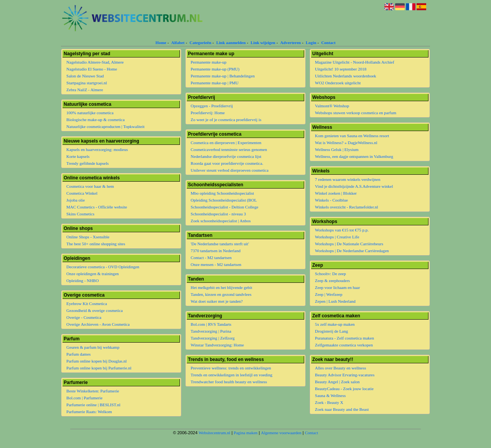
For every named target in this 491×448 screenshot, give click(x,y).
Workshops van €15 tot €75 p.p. (342, 230)
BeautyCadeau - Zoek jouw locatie (344, 389)
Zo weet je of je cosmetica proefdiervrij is (226, 120)
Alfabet (178, 43)
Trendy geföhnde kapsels (87, 163)
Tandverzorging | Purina (211, 331)
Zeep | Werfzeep (329, 294)
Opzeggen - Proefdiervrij (212, 106)
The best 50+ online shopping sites (96, 244)
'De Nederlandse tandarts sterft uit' (220, 244)
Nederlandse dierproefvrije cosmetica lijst (226, 156)
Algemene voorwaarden (281, 433)
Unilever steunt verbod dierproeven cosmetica (230, 170)
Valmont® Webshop (332, 106)
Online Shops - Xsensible (88, 237)
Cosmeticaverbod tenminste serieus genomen (229, 149)
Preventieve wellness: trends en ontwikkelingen (231, 368)
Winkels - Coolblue (331, 200)
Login (311, 43)
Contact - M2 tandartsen (211, 258)
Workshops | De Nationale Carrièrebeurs (349, 244)
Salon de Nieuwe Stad (85, 76)
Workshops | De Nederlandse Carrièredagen (352, 251)
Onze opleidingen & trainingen (93, 274)
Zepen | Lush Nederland (335, 301)
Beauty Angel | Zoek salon (337, 382)
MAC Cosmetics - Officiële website (97, 207)
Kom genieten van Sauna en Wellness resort (352, 136)
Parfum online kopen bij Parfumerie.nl (99, 368)
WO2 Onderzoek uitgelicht (338, 83)
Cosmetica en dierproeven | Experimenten (226, 143)
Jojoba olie (76, 200)
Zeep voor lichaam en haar (337, 287)
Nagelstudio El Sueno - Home (92, 69)
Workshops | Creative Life (337, 237)
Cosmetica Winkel (82, 193)
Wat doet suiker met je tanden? (217, 301)
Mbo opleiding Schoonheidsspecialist (222, 193)
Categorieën (200, 43)
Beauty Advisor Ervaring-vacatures (345, 375)
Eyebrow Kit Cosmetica (87, 304)
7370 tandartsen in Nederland (216, 251)
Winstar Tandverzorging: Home (217, 345)
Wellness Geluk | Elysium (337, 149)
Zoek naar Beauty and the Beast (342, 409)
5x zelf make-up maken (335, 324)
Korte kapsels (78, 156)
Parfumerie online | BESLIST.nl (93, 405)
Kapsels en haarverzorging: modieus (97, 149)
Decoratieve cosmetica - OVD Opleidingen (103, 267)
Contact (328, 43)
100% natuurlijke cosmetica (90, 113)
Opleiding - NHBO (82, 281)
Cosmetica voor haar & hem (90, 186)
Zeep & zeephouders (332, 281)
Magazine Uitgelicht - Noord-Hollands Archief (355, 62)
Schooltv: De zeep (330, 274)
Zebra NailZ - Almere (85, 90)
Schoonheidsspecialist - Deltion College (224, 207)
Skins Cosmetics (80, 214)
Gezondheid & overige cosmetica (95, 310)
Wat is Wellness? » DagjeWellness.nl (346, 143)
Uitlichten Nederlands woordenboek (345, 76)
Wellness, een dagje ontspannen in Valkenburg (354, 156)
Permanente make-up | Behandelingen (223, 76)
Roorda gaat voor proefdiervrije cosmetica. (227, 163)
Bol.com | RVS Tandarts (211, 324)
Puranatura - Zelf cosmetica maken (344, 338)
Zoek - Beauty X (329, 402)
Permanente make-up (208, 62)
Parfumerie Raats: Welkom (89, 412)
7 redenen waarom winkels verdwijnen (348, 179)
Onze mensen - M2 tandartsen (216, 264)
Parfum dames (78, 354)
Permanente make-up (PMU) (215, 69)
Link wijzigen (263, 43)
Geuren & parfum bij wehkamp (93, 347)
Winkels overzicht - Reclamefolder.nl (347, 207)
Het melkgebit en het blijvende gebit (221, 287)
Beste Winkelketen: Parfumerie (93, 391)
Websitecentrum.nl (215, 433)
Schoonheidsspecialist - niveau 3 (218, 214)
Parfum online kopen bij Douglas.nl (96, 361)
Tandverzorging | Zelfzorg (213, 338)
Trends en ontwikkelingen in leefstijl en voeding (231, 375)
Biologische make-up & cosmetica (96, 120)
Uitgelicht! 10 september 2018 (341, 69)
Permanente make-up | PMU (215, 83)
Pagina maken (245, 433)
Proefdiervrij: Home (208, 113)
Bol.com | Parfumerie (84, 398)
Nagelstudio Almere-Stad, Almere (95, 62)
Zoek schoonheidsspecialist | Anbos (221, 221)
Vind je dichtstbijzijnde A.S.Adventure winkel (354, 186)
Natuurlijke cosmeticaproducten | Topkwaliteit (105, 126)
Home (161, 43)
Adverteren (291, 43)
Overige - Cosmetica (84, 317)
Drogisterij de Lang (331, 331)
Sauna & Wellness (330, 395)
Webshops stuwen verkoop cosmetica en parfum (356, 113)
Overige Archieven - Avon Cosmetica (98, 324)
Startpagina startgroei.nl (87, 83)
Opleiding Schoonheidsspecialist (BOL (224, 200)
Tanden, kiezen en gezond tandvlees (221, 294)
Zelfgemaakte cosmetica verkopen (344, 345)
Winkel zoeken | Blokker (336, 193)
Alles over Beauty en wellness (340, 368)
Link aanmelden (231, 43)
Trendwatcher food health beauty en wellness (229, 382)
